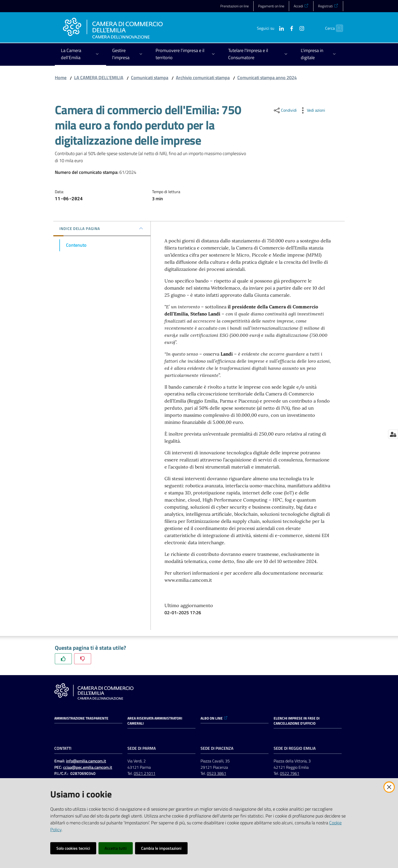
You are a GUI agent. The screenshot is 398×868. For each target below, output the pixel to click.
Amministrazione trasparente (81, 718)
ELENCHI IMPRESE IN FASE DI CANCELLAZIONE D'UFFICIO (297, 721)
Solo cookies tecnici (73, 848)
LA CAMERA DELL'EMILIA (99, 78)
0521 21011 (145, 773)
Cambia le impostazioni (161, 848)
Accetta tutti (116, 848)
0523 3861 (217, 773)
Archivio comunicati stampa (203, 78)
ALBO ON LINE (214, 718)
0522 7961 (290, 773)
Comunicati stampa (150, 78)
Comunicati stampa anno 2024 (267, 78)
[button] (337, 28)
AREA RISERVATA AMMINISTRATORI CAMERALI (155, 721)
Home (61, 78)
